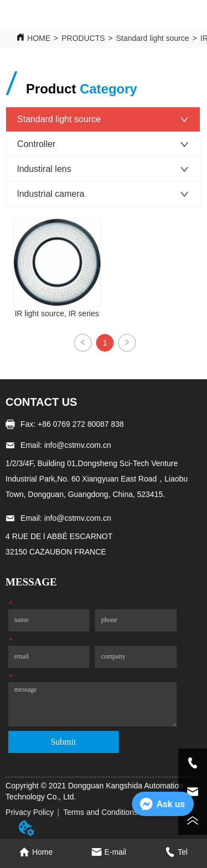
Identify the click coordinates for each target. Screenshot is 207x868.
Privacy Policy (30, 812)
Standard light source (152, 38)
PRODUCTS (84, 38)
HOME (39, 38)
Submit (63, 742)
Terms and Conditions (100, 812)
